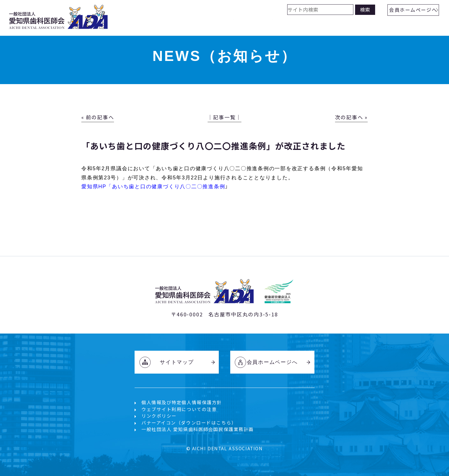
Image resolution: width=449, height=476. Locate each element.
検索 (365, 10)
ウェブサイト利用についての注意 (179, 409)
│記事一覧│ (225, 117)
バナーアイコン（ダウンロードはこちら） (189, 423)
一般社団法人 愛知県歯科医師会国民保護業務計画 (198, 429)
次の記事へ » (351, 117)
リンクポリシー (159, 416)
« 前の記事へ (98, 117)
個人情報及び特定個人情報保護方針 (182, 402)
